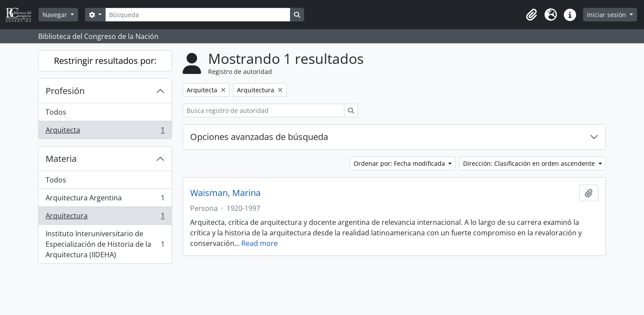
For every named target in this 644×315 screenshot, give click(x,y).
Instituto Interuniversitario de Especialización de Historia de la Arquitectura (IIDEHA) (105, 244)
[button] (531, 15)
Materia (61, 159)
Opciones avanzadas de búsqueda (259, 137)
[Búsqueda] (198, 15)
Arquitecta (105, 132)
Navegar (56, 15)
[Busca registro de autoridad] (264, 110)
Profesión (65, 91)
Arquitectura (105, 218)
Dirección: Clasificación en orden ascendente (530, 163)
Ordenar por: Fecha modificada (400, 163)
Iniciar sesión (607, 15)
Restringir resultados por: (105, 61)
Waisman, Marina (225, 193)
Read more (260, 243)
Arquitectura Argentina (105, 200)
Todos (56, 112)
